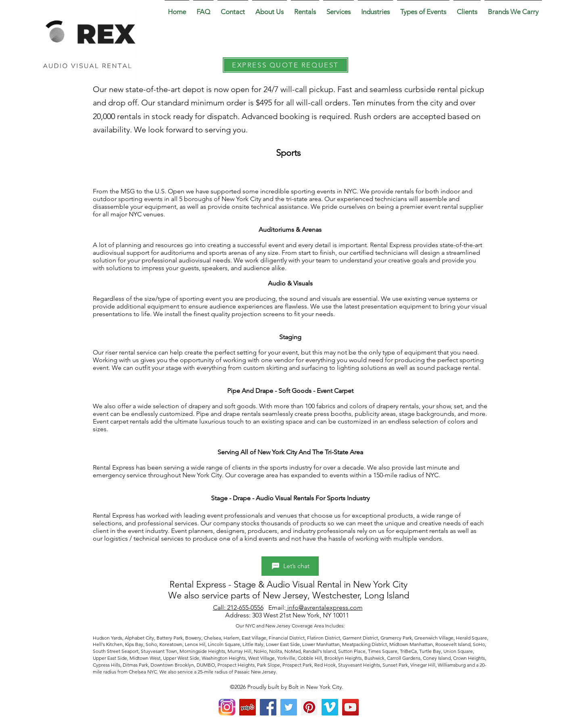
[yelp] (248, 707)
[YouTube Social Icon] (350, 707)
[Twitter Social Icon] (289, 707)
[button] (270, 8)
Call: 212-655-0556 (238, 607)
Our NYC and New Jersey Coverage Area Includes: (291, 626)
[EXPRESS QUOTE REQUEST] (285, 65)
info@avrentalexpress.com (324, 607)
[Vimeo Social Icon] (330, 707)
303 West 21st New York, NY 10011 (301, 615)
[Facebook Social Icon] (268, 707)
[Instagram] (227, 707)
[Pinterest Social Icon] (309, 707)
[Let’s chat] (290, 566)
